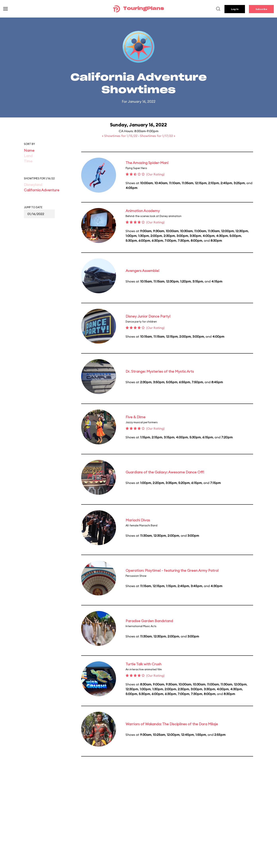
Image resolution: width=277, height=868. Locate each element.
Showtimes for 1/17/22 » (158, 136)
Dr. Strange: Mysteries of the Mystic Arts (160, 371)
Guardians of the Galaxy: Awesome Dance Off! (165, 472)
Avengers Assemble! (142, 271)
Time (28, 161)
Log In (235, 9)
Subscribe (261, 9)
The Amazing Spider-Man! (147, 163)
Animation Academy (143, 211)
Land (28, 156)
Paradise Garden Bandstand (149, 621)
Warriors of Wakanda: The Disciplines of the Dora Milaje (172, 724)
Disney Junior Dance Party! (148, 316)
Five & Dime (136, 417)
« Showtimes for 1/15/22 (120, 136)
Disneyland (33, 185)
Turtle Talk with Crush (143, 664)
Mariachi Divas (138, 520)
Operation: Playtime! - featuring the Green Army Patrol (172, 570)
